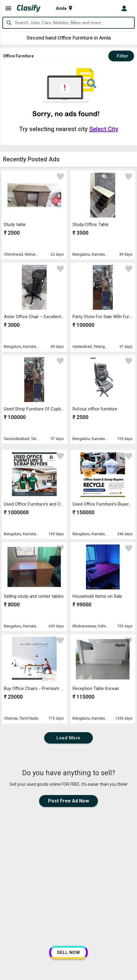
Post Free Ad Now (68, 801)
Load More (68, 738)
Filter (121, 56)
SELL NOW (68, 952)
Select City (104, 129)
